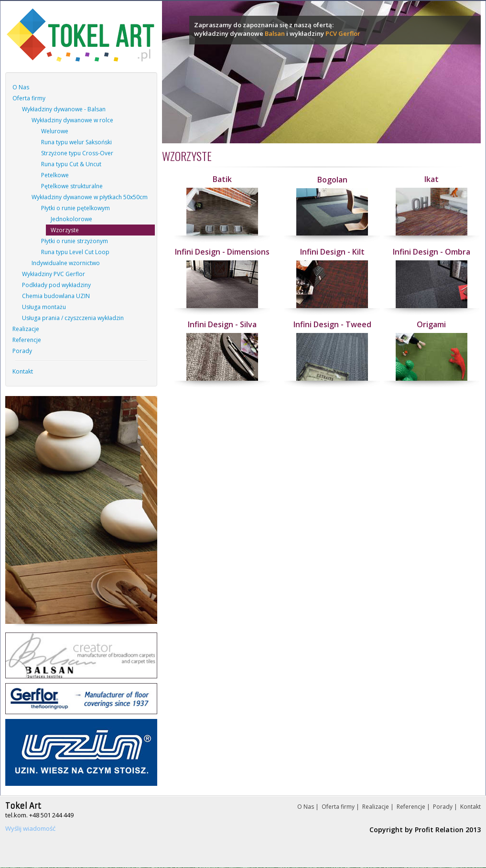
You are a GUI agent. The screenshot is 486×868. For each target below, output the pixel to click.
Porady (22, 351)
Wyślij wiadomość (30, 828)
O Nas (21, 87)
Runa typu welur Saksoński (76, 142)
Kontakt (23, 371)
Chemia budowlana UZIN (56, 296)
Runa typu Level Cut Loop (75, 252)
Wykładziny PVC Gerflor (54, 274)
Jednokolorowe (71, 219)
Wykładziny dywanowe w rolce (72, 120)
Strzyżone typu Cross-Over (77, 153)
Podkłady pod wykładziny (56, 285)
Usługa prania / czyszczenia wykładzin (73, 318)
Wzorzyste (65, 230)
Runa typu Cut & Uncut (71, 164)
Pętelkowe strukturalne (72, 186)
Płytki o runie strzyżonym (75, 241)
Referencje (27, 340)
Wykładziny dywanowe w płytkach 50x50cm (90, 197)
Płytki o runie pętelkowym (76, 208)
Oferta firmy (29, 98)
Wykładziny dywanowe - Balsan (64, 109)
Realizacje (26, 329)
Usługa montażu (44, 307)
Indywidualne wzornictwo (66, 263)
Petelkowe (55, 175)
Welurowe (55, 131)
